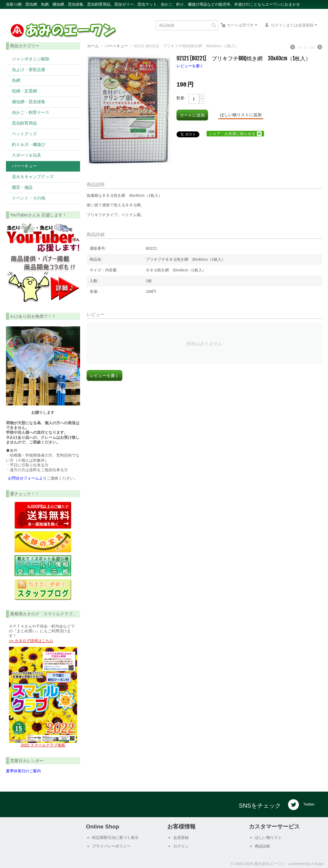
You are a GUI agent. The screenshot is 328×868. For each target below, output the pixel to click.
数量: (181, 98)
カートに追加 (192, 115)
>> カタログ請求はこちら (31, 641)
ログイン (181, 846)
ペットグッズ (24, 134)
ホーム (93, 46)
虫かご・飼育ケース (31, 112)
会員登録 (181, 838)
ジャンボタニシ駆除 (31, 59)
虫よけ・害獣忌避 (29, 69)
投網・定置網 (24, 91)
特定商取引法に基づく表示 (115, 838)
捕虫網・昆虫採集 (29, 102)
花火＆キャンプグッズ (33, 176)
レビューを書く (190, 66)
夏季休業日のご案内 (23, 771)
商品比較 (263, 846)
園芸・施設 (22, 187)
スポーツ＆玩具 (26, 155)
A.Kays (317, 864)
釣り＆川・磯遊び (29, 144)
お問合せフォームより (27, 478)
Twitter (301, 805)
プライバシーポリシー (111, 846)
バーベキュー (24, 166)
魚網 (16, 80)
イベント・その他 (29, 198)
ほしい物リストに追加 (241, 115)
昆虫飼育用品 (24, 123)
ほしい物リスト (268, 838)
